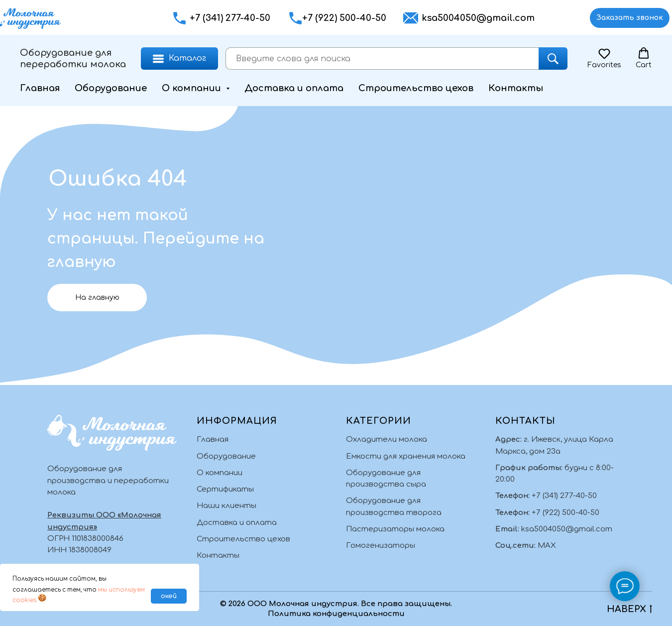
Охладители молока (387, 439)
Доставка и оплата (294, 88)
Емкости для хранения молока (406, 456)
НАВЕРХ (629, 610)
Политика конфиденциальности (336, 614)
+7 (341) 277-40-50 (230, 18)
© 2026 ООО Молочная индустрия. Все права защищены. (336, 604)
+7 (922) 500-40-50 (344, 18)
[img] (560, 18)
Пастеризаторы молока (395, 529)
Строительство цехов (416, 88)
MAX (547, 546)
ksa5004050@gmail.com (478, 18)
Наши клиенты (226, 506)
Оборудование (111, 88)
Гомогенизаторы (381, 546)
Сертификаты (225, 489)
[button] (295, 18)
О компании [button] (193, 88)
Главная (40, 88)
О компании (220, 473)
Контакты (516, 88)
